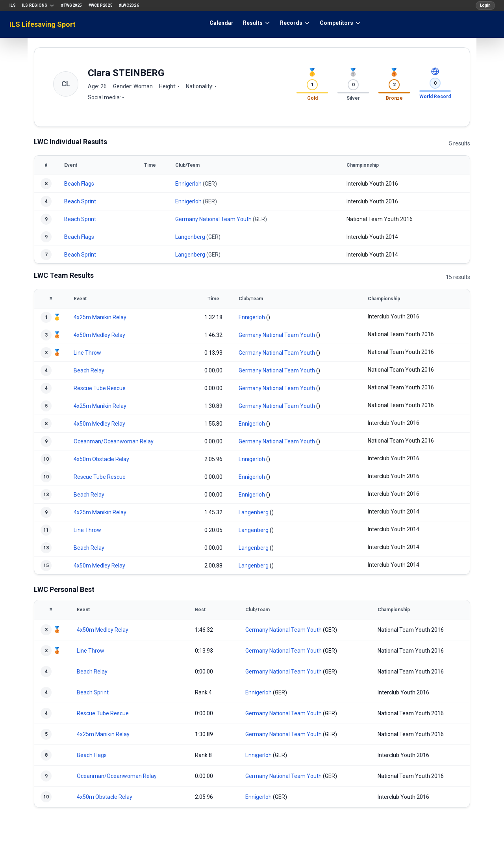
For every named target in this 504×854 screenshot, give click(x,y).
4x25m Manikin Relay (100, 317)
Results (257, 23)
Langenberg (190, 237)
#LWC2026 (129, 5)
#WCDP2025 (101, 5)
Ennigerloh (188, 184)
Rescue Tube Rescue (100, 388)
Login (485, 5)
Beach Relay (89, 370)
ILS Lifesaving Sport (43, 24)
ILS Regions (38, 6)
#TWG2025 (72, 5)
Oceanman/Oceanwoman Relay (114, 441)
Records (295, 23)
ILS (13, 5)
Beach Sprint (80, 201)
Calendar (221, 23)
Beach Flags (79, 184)
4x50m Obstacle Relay (101, 459)
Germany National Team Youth (213, 219)
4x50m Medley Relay (99, 335)
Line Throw (87, 353)
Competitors (340, 23)
